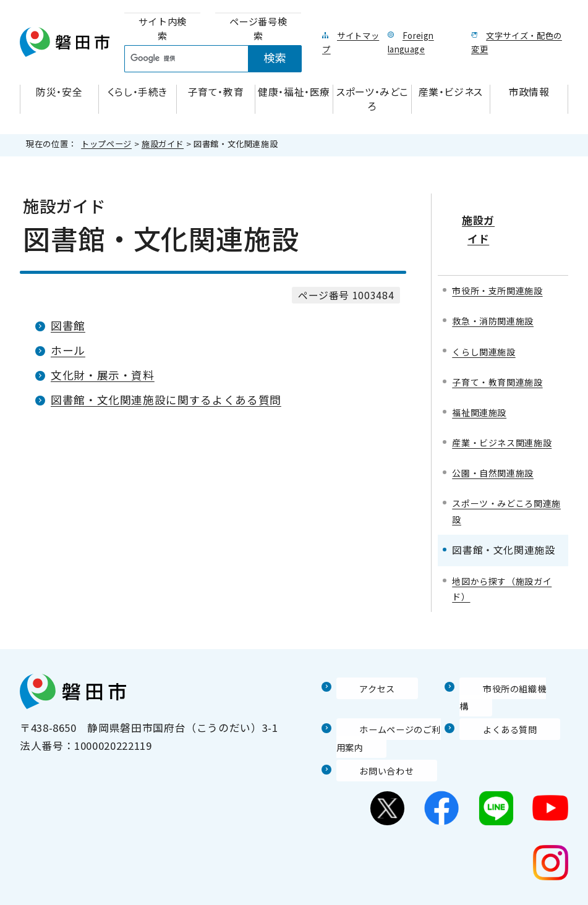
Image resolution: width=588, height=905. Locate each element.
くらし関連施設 (488, 315)
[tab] (162, 29)
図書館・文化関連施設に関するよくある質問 (166, 400)
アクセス (358, 677)
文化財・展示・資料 (103, 375)
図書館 (68, 325)
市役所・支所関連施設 (503, 252)
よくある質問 (492, 701)
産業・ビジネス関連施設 (503, 418)
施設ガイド (163, 144)
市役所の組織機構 (503, 677)
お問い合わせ (369, 742)
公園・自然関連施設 (498, 458)
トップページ (106, 144)
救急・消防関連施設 (498, 283)
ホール (68, 350)
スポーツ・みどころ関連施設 (503, 498)
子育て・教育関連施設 (503, 346)
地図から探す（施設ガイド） (503, 577)
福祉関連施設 (483, 378)
